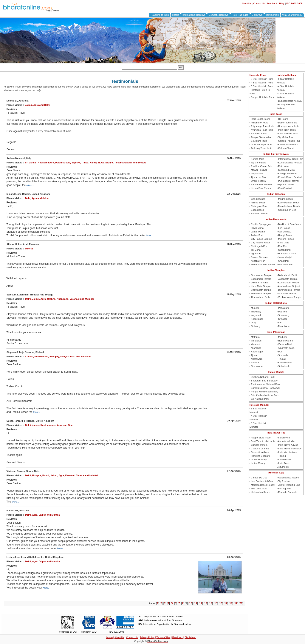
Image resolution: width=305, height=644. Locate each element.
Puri (280, 352)
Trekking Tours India (262, 148)
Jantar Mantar (258, 232)
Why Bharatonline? (292, 15)
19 (236, 603)
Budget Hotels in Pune (263, 97)
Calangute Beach (260, 206)
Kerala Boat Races (261, 188)
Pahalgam (283, 308)
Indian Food (284, 460)
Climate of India (259, 445)
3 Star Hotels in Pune (262, 86)
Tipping (282, 456)
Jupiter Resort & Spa (289, 485)
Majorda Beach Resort (263, 485)
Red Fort (283, 246)
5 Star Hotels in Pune (262, 79)
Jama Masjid (285, 257)
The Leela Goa (259, 489)
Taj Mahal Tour (286, 137)
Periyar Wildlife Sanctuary (265, 392)
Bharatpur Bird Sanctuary (264, 381)
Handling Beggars (260, 456)
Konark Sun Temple (288, 283)
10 (191, 603)
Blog (282, 3)
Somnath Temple (287, 294)
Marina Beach (285, 199)
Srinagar (283, 319)
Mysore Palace (286, 239)
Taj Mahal (256, 250)
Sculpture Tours (259, 141)
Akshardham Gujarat (289, 286)
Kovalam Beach (259, 214)
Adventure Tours (259, 123)
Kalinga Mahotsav (287, 174)
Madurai (282, 337)
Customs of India (260, 449)
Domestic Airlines (260, 452)
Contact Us (259, 3)
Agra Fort (256, 254)
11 (196, 603)
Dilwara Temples (260, 283)
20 (241, 603)
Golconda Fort (286, 264)
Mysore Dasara (286, 184)
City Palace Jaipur (261, 243)
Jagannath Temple (288, 279)
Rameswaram (285, 341)
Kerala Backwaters (288, 144)
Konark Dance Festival (290, 163)
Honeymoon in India (289, 126)
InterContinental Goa (262, 481)
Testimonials (272, 15)
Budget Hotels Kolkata (290, 101)
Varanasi (256, 344)
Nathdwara (257, 359)
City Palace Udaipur (261, 239)
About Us (246, 3)
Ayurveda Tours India (262, 130)
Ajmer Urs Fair (258, 177)
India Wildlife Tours (288, 134)
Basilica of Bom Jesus (290, 224)
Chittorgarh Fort (259, 246)
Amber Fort (257, 235)
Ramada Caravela (288, 492)
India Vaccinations (288, 452)
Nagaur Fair (257, 174)
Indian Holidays (259, 460)
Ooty (253, 323)
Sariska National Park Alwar (266, 388)
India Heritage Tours (262, 144)
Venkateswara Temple (290, 297)
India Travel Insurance (290, 449)
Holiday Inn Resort (261, 492)
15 (216, 603)
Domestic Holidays (218, 15)
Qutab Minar (285, 250)
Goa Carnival (285, 188)
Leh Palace (284, 228)
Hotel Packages (240, 15)
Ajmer (254, 355)
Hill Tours (283, 119)
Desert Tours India (288, 123)
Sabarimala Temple (261, 279)
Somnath (283, 355)
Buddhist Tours (259, 134)
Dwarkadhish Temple (289, 290)
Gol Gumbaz (285, 232)
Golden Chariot (286, 148)
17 (226, 603)
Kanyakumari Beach (289, 203)
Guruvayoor (257, 366)
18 (231, 603)
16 (221, 603)
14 (211, 603)
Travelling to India (159, 15)
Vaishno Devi (285, 344)
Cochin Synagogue (261, 224)
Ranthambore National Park (266, 384)
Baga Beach (257, 210)
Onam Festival (259, 181)
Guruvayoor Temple (261, 275)
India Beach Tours (260, 119)
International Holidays (194, 15)
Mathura (255, 337)
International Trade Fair (290, 159)
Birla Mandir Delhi (287, 275)
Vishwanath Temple (261, 290)
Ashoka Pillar (258, 261)
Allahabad (256, 348)
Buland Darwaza (260, 257)
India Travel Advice (288, 445)
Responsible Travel (261, 438)
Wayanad (256, 315)
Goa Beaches (258, 199)
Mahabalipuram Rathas (263, 264)
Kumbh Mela (258, 159)
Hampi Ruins (285, 235)
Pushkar (255, 363)
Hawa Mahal (258, 228)
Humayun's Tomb (287, 254)
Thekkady (256, 312)
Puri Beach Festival (288, 181)
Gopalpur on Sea (287, 210)
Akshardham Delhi (260, 297)
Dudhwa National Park (263, 377)
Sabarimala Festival (261, 184)
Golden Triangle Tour (289, 141)
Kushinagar (257, 352)
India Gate (284, 243)
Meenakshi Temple (261, 294)
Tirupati (282, 359)
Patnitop (282, 312)
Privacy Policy (147, 637)
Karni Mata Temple (261, 286)
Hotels (176, 15)
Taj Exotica (284, 481)
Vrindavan (256, 341)
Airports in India (286, 441)
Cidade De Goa (259, 478)
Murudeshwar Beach (289, 206)
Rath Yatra (284, 166)
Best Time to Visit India (263, 441)
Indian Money (258, 463)
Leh (280, 323)
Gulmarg (255, 326)
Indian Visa (284, 438)
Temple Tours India (261, 137)
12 (201, 603)
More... (30, 185)
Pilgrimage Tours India (263, 126)
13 (206, 603)
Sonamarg (284, 315)
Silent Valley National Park (265, 395)
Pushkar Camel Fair (261, 166)
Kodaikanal (257, 319)
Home (109, 637)
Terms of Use (163, 637)
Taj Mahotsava (259, 163)
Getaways (257, 15)
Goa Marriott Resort (289, 478)
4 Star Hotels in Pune (262, 83)
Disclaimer (190, 637)
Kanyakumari (285, 363)
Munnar (255, 308)
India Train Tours (287, 130)
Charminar (284, 261)
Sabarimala (284, 366)
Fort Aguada (285, 489)
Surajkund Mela (286, 170)
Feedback (272, 3)
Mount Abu (284, 326)
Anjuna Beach (258, 203)
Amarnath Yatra (286, 348)
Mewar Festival (259, 170)
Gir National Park (260, 399)
